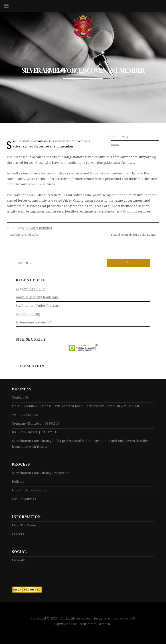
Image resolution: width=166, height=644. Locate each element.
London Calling (28, 314)
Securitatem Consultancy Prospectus (41, 473)
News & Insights (39, 228)
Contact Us (20, 397)
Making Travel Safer (24, 235)
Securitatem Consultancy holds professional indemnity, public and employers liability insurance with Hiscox (80, 444)
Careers (18, 534)
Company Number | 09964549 (36, 423)
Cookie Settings (24, 499)
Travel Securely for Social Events (133, 235)
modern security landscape (37, 297)
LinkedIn (19, 560)
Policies (18, 482)
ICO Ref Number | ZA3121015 (35, 432)
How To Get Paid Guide (30, 490)
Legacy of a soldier (30, 289)
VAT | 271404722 (25, 415)
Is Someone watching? (33, 322)
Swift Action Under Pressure (38, 306)
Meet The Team (24, 525)
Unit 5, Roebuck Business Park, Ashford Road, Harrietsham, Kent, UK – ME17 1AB (75, 406)
